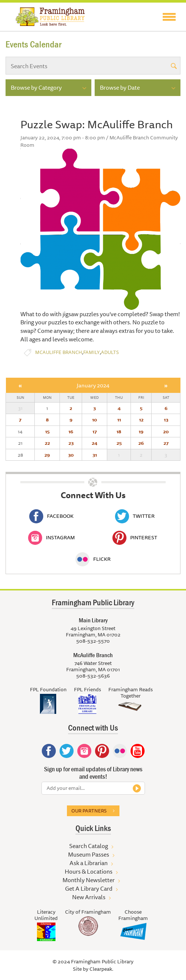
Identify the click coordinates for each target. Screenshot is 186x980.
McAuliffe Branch (59, 352)
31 (95, 455)
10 (94, 420)
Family (92, 352)
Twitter (135, 516)
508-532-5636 (93, 676)
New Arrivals (89, 897)
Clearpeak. (101, 969)
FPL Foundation (48, 689)
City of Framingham (88, 912)
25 (119, 443)
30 (71, 455)
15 (47, 431)
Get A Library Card (89, 888)
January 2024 (93, 385)
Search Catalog (89, 846)
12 (141, 420)
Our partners (89, 811)
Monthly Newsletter (89, 880)
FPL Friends (87, 689)
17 (95, 431)
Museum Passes (89, 854)
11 (119, 420)
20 (166, 431)
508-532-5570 (93, 641)
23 (71, 443)
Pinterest (135, 537)
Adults (110, 352)
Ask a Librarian (89, 863)
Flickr (93, 559)
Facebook (51, 516)
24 (94, 443)
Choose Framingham (133, 915)
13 (166, 420)
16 (71, 431)
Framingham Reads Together (131, 693)
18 (119, 431)
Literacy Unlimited (46, 915)
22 (47, 443)
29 (47, 455)
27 (166, 443)
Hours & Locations (89, 871)
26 (141, 443)
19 (141, 431)
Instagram (51, 537)
